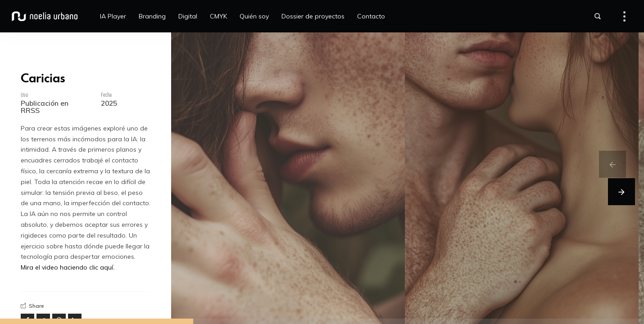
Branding (152, 16)
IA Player (113, 16)
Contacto (371, 16)
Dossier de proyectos (313, 16)
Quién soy (254, 16)
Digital (188, 16)
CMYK (218, 16)
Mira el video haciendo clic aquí (67, 267)
